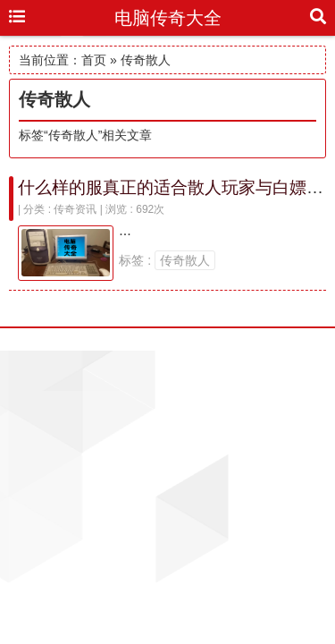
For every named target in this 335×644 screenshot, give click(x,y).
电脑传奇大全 (168, 18)
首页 (94, 60)
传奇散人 (185, 260)
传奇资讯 (75, 209)
